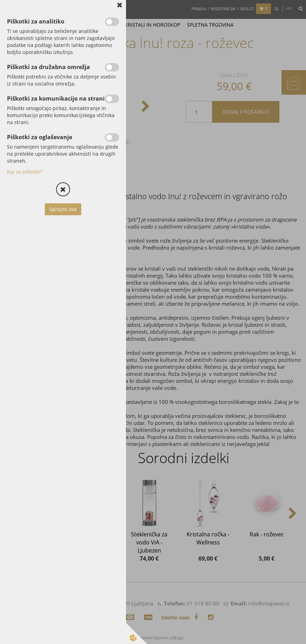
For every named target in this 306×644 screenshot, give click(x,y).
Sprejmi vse (63, 209)
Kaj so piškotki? (25, 172)
